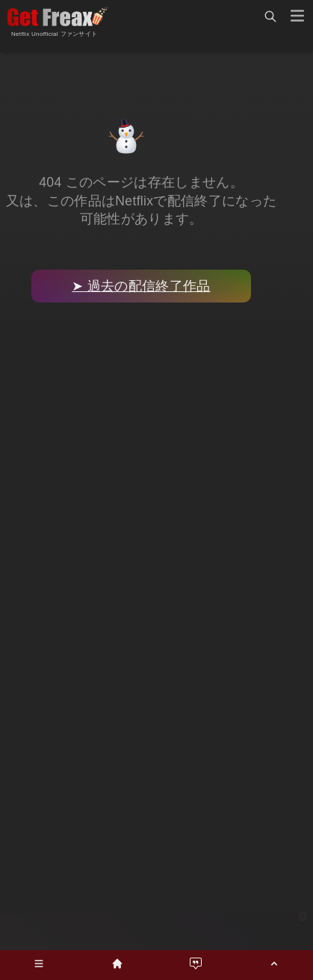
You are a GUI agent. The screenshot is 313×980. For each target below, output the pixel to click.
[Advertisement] (157, 931)
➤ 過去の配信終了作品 (141, 286)
